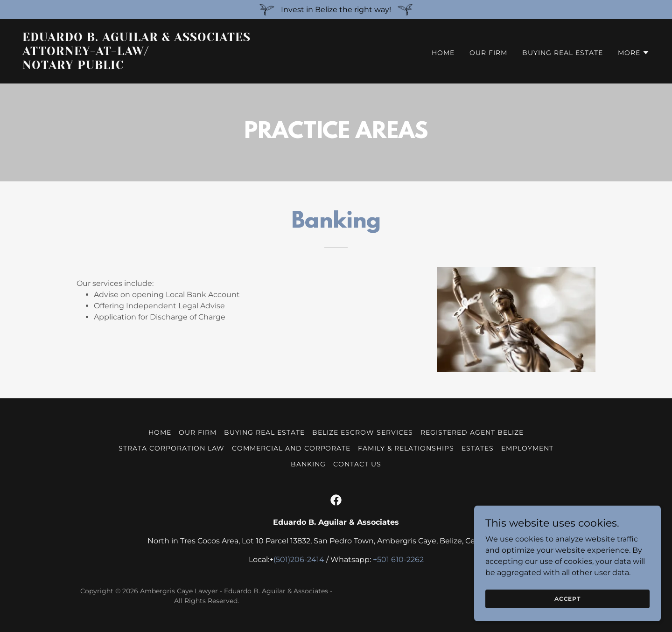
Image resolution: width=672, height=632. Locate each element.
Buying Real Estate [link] (563, 53)
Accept (567, 599)
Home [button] (160, 432)
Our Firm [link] (488, 53)
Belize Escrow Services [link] (363, 432)
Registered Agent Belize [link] (472, 432)
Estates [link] (478, 448)
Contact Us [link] (357, 464)
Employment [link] (527, 448)
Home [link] (443, 53)
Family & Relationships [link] (406, 448)
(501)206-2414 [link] (299, 559)
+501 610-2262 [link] (398, 559)
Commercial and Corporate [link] (291, 448)
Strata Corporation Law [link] (171, 448)
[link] (175, 66)
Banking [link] (308, 464)
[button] (634, 53)
